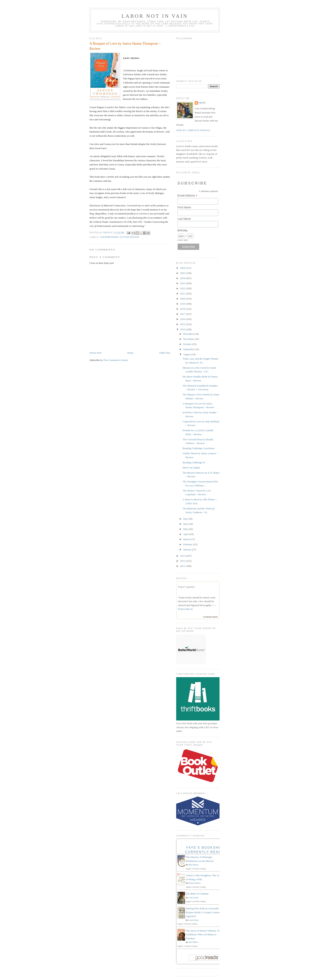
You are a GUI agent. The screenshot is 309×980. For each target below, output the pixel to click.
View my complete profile (193, 130)
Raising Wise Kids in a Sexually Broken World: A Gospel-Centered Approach (204, 912)
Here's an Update (191, 468)
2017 (183, 314)
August (187, 354)
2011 (183, 566)
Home (130, 353)
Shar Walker (193, 942)
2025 (183, 273)
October (188, 344)
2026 (183, 268)
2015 (183, 324)
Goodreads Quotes (210, 617)
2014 (183, 329)
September (189, 349)
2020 (183, 299)
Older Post (165, 353)
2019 (183, 304)
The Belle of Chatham (197, 894)
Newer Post (95, 353)
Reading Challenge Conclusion (198, 448)
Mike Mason (193, 865)
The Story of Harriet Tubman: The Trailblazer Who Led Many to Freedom (203, 935)
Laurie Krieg (193, 920)
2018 (183, 309)
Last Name (184, 219)
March (187, 539)
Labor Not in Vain (155, 16)
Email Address (188, 196)
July (186, 519)
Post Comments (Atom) (116, 360)
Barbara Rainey (195, 883)
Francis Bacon (185, 609)
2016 (183, 319)
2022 (183, 288)
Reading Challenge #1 (194, 462)
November (189, 339)
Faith (202, 103)
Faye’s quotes (186, 587)
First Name (184, 207)
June (186, 524)
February (188, 544)
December (189, 334)
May (186, 529)
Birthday (183, 230)
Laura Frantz (193, 898)
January (188, 549)
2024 (183, 278)
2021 (183, 293)
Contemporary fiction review (119, 237)
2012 (183, 561)
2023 (183, 283)
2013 (183, 556)
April (186, 534)
